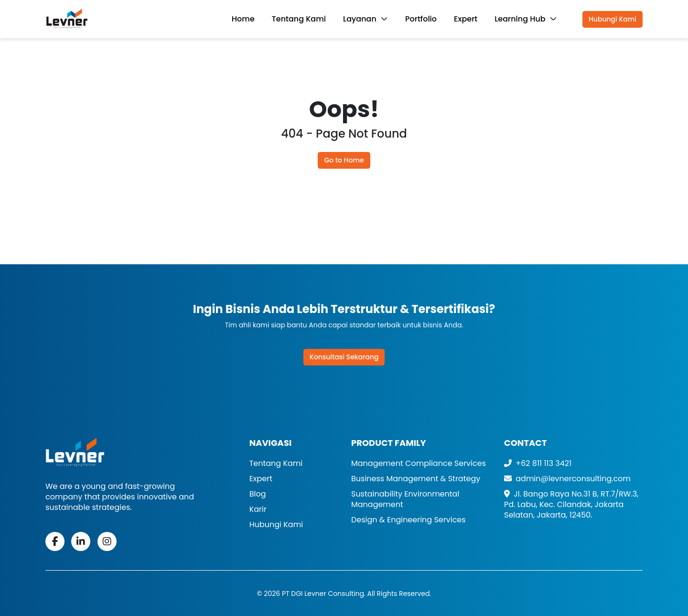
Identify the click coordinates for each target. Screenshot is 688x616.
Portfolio (421, 19)
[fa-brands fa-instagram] (107, 541)
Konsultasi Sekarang (344, 357)
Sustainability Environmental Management (405, 499)
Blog (258, 494)
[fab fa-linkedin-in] (81, 541)
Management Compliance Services (419, 463)
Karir (258, 509)
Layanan (361, 19)
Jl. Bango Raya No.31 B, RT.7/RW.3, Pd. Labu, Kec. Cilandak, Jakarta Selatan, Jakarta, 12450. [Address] (571, 504)
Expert (466, 19)
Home (243, 19)
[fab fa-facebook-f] (55, 541)
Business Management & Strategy (416, 479)
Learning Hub (521, 19)
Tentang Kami (299, 19)
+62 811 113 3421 (538, 463)
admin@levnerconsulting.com (567, 479)
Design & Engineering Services (408, 520)
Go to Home (344, 160)
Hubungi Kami (613, 19)
